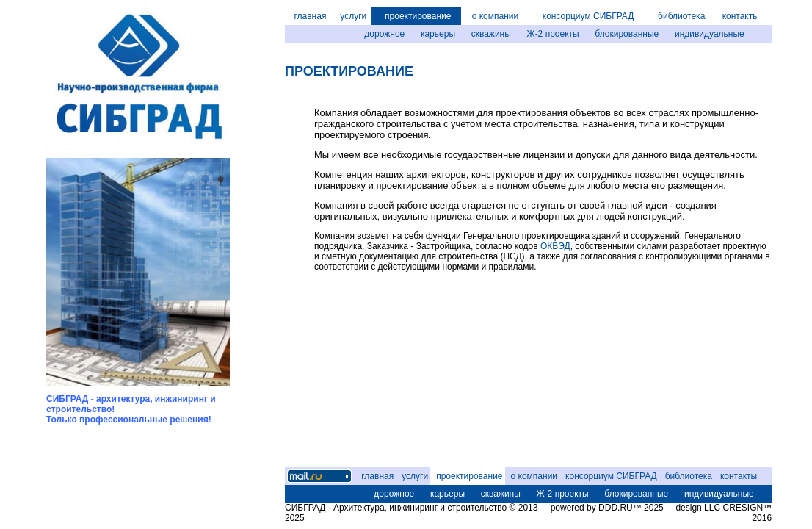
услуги (353, 16)
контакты (741, 16)
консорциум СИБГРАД (588, 16)
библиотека (681, 16)
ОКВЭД (555, 246)
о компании (496, 16)
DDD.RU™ (620, 508)
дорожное (384, 34)
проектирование (418, 16)
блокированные (627, 34)
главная (310, 16)
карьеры (438, 34)
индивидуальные (710, 34)
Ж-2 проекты (553, 34)
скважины (491, 34)
